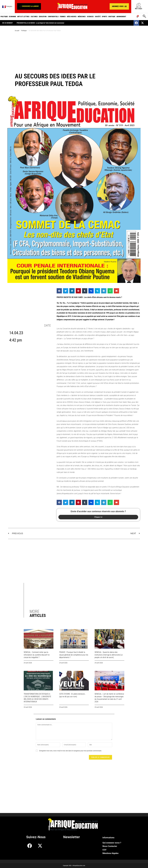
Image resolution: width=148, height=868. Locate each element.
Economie (12, 17)
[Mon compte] (139, 5)
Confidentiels (53, 17)
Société (98, 17)
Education (43, 17)
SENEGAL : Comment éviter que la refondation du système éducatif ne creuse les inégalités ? (37, 655)
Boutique (112, 17)
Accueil (17, 31)
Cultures (34, 17)
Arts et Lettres (23, 17)
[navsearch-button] (144, 17)
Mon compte (139, 9)
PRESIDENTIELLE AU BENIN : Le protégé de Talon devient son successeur (42, 23)
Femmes (63, 17)
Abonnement (121, 17)
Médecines (82, 17)
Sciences (90, 17)
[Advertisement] (74, 52)
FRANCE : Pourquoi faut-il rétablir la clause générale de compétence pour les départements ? (74, 655)
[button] (29, 6)
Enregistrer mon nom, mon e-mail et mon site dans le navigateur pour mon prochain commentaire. (71, 751)
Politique (4, 17)
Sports (105, 17)
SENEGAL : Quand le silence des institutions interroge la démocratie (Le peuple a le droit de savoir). (109, 655)
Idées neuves (72, 17)
